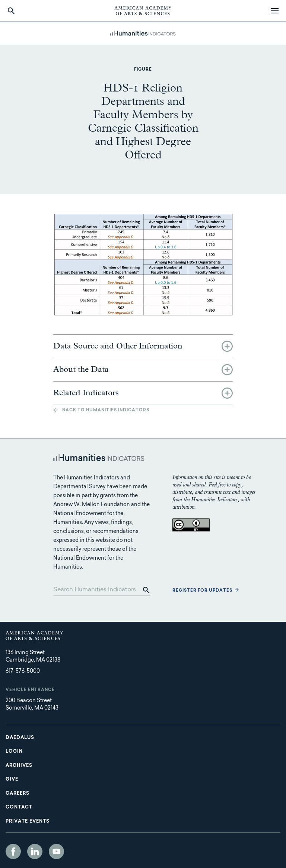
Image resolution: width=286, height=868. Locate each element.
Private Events (28, 822)
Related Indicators (86, 393)
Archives (19, 766)
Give (12, 779)
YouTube (56, 851)
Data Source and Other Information (118, 346)
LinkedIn (35, 851)
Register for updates (202, 591)
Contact (19, 807)
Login (14, 752)
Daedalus (20, 738)
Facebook (13, 851)
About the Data (81, 370)
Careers (18, 794)
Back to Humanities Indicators (106, 410)
